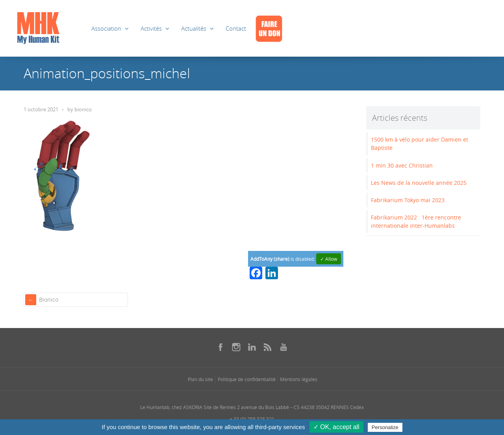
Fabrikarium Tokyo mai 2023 (408, 200)
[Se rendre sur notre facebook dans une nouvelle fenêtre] (220, 347)
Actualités (194, 28)
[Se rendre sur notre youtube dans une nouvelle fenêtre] (283, 347)
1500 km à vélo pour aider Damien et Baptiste (420, 144)
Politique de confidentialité (247, 379)
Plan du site (200, 379)
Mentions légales (299, 379)
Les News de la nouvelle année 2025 (419, 183)
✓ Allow (329, 259)
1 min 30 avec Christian (402, 165)
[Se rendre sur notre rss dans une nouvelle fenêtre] (268, 347)
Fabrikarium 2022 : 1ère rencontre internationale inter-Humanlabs (416, 221)
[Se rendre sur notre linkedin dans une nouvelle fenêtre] (252, 347)
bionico (83, 110)
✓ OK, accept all (336, 427)
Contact (236, 28)
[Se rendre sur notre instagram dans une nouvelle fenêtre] (236, 347)
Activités (151, 28)
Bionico (49, 300)
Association (106, 28)
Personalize (385, 427)
